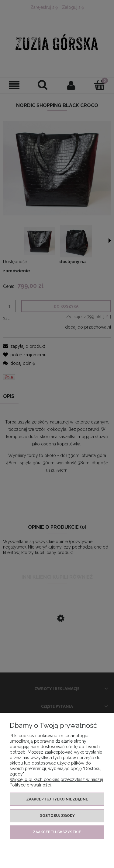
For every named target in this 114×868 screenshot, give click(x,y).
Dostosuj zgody (57, 816)
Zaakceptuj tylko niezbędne (57, 799)
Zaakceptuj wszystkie (57, 832)
